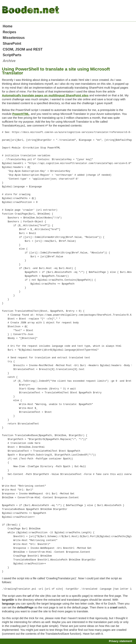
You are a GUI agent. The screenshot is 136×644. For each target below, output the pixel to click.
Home (8, 26)
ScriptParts (12, 55)
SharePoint (12, 44)
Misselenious (14, 38)
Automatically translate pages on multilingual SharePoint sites (45, 95)
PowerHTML (21, 114)
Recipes (9, 32)
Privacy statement (120, 641)
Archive (9, 61)
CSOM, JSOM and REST (23, 49)
